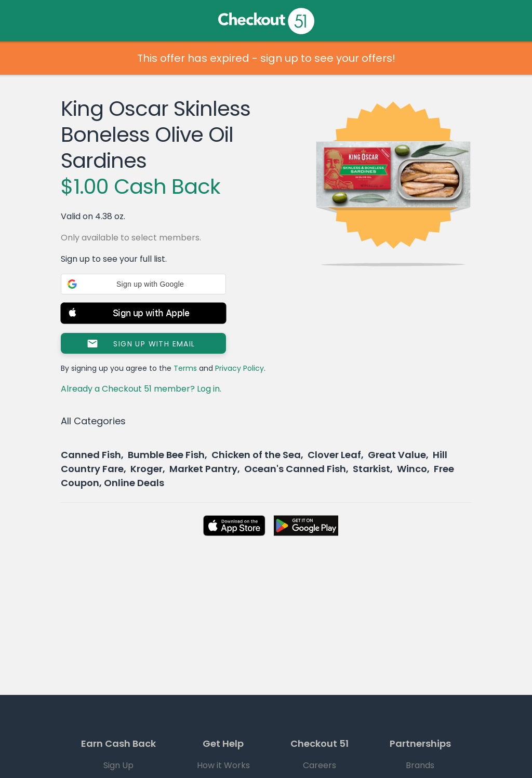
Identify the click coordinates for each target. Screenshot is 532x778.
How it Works (223, 765)
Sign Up (118, 765)
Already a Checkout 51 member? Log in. (141, 389)
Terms (185, 368)
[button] (143, 284)
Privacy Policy (240, 368)
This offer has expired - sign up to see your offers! (266, 58)
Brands (420, 765)
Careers (320, 765)
